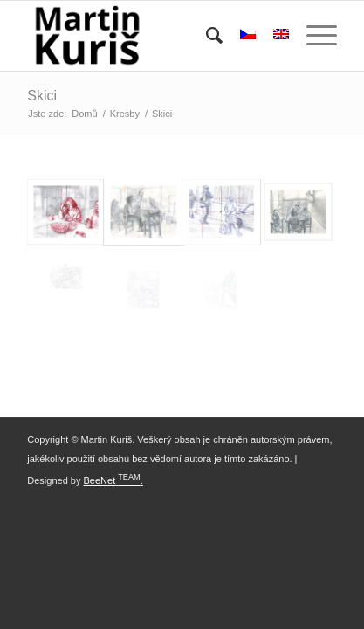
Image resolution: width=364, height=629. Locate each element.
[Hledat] (206, 36)
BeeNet (100, 480)
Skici (42, 96)
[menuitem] (206, 36)
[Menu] (313, 36)
